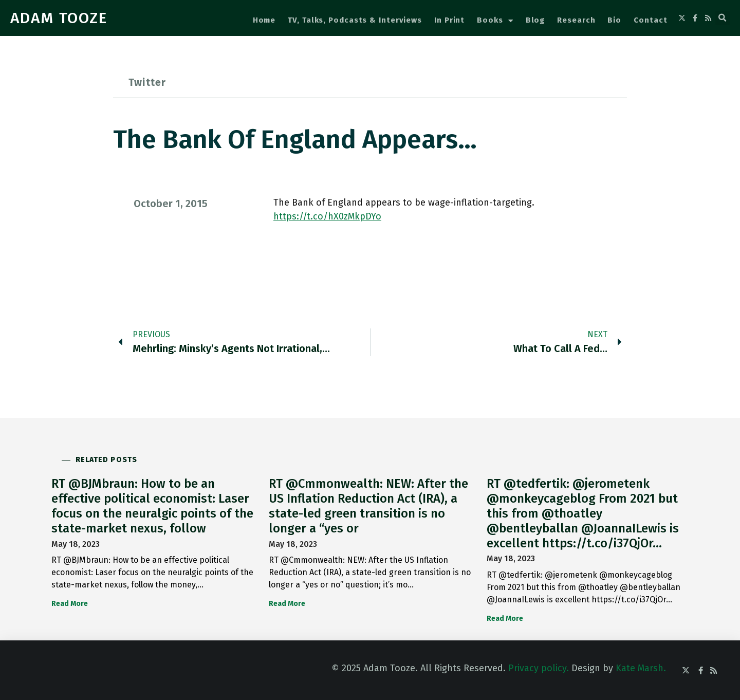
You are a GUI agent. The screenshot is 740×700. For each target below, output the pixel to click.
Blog (535, 20)
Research (576, 20)
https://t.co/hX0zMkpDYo (327, 216)
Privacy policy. (539, 668)
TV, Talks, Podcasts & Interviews (355, 20)
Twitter (147, 82)
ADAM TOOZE (59, 18)
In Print (449, 20)
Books (495, 21)
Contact (650, 20)
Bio (614, 20)
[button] (723, 18)
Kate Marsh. (641, 668)
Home (264, 20)
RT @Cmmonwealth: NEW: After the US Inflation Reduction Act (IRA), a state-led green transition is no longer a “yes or (368, 506)
